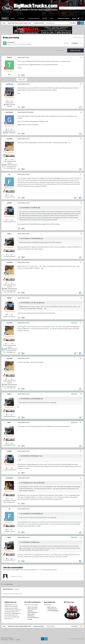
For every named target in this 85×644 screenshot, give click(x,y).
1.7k (8, 220)
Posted (23, 57)
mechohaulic (9, 478)
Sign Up (74, 18)
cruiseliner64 (9, 84)
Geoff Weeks (9, 112)
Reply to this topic (75, 50)
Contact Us (12, 640)
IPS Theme (4, 638)
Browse (5, 18)
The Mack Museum (52, 609)
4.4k (8, 499)
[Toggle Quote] (20, 208)
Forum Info (21, 18)
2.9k (8, 255)
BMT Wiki (45, 18)
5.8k (8, 195)
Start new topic (60, 50)
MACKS (9, 203)
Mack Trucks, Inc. (52, 607)
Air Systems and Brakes (25, 44)
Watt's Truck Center (33, 607)
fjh (9, 174)
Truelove (12, 42)
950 (8, 101)
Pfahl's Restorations (33, 612)
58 (9, 74)
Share (67, 43)
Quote (23, 75)
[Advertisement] (43, 633)
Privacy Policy (5, 640)
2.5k (8, 129)
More (52, 18)
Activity (13, 18)
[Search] (66, 8)
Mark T (9, 234)
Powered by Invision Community (76, 639)
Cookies (18, 640)
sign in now (39, 570)
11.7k (8, 160)
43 (12, 160)
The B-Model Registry (34, 18)
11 (12, 195)
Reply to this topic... (17, 576)
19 (12, 129)
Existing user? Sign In (64, 18)
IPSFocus (10, 638)
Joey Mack (9, 139)
